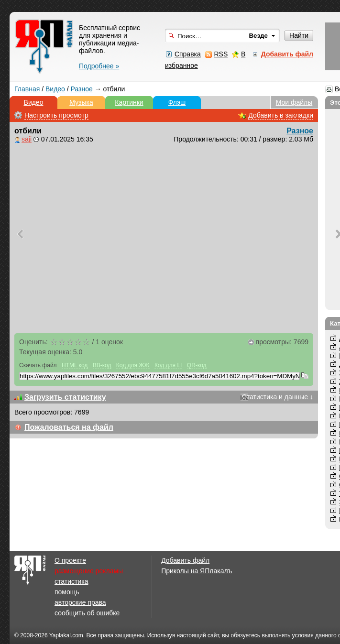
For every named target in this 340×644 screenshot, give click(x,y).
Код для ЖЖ (133, 365)
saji (27, 139)
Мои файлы (294, 102)
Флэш (177, 102)
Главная (27, 89)
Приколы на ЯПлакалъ (197, 571)
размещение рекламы (89, 571)
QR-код (197, 365)
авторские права (80, 602)
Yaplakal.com (66, 635)
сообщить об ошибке (87, 613)
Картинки (129, 102)
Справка (188, 54)
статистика (71, 581)
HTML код (75, 365)
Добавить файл (185, 560)
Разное (82, 89)
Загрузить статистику (65, 397)
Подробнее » (99, 66)
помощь (67, 592)
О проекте (70, 560)
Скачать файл (38, 365)
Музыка (81, 102)
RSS (221, 54)
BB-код (102, 365)
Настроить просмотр (56, 115)
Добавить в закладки (281, 115)
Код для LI (168, 365)
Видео (55, 89)
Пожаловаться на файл (69, 427)
